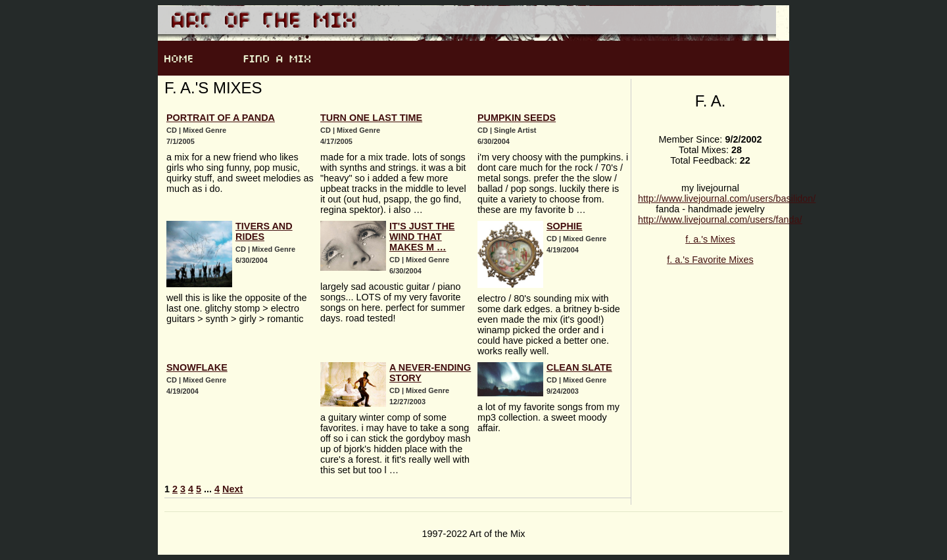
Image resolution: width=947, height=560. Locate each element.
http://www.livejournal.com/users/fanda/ (720, 220)
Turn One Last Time (371, 118)
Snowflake (197, 367)
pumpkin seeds (517, 118)
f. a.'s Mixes (710, 239)
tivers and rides (264, 231)
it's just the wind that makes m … (422, 237)
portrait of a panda (221, 118)
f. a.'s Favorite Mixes (710, 260)
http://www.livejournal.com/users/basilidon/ (727, 198)
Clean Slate (579, 367)
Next (232, 489)
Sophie (564, 226)
